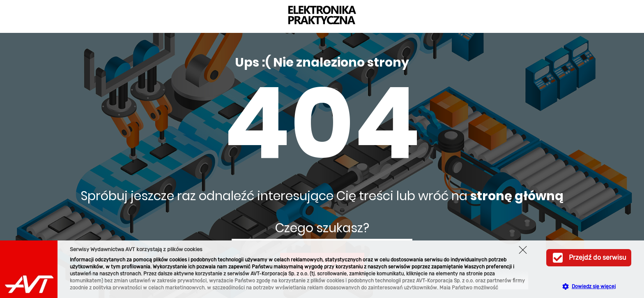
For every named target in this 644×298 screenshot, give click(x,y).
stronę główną (517, 196)
